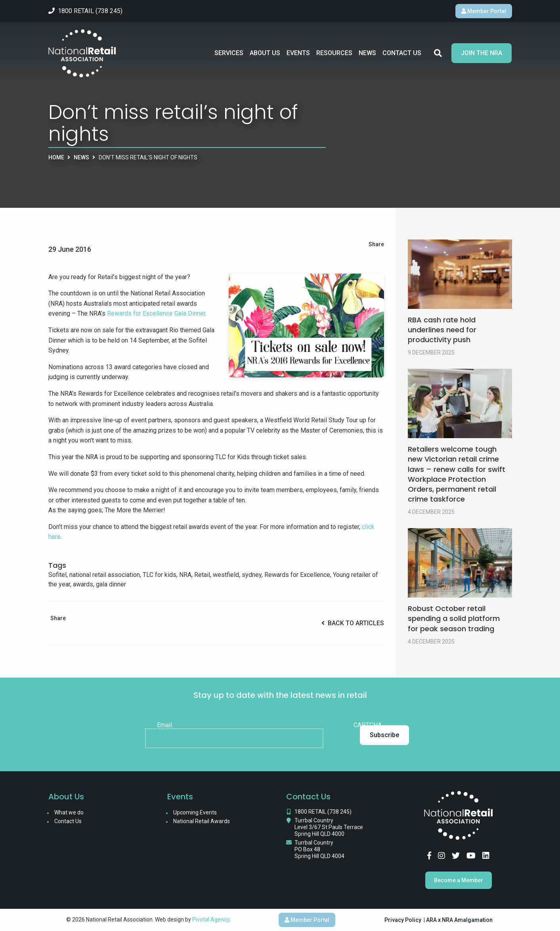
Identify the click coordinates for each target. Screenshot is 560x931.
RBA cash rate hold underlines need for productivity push (442, 330)
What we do (69, 812)
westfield (226, 575)
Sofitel (57, 575)
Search (438, 53)
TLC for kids (160, 575)
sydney (252, 575)
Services (229, 53)
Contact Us (402, 53)
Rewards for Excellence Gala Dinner (156, 313)
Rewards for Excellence (297, 575)
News (367, 53)
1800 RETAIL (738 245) (323, 812)
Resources (334, 53)
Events (298, 53)
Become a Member (459, 880)
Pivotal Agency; (211, 920)
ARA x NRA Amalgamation (459, 920)
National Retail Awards (202, 821)
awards (83, 584)
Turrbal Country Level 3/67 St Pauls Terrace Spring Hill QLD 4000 (329, 827)
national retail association (105, 575)
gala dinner (111, 584)
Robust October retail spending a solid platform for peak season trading (454, 618)
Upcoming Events (195, 812)
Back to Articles (353, 623)
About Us (265, 53)
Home (56, 157)
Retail (202, 575)
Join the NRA (482, 53)
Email (164, 725)
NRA (185, 575)
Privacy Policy (403, 920)
